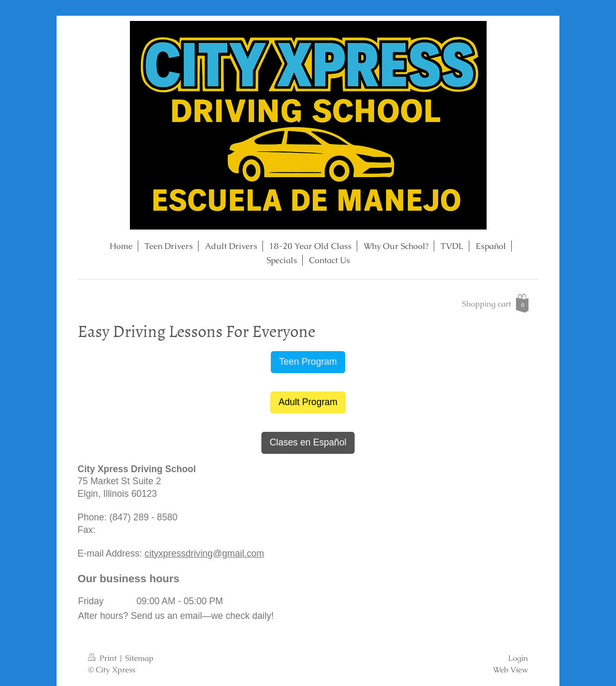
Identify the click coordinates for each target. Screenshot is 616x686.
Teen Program (308, 362)
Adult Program (308, 402)
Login (518, 658)
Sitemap (139, 658)
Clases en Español (308, 442)
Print (103, 658)
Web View (510, 670)
